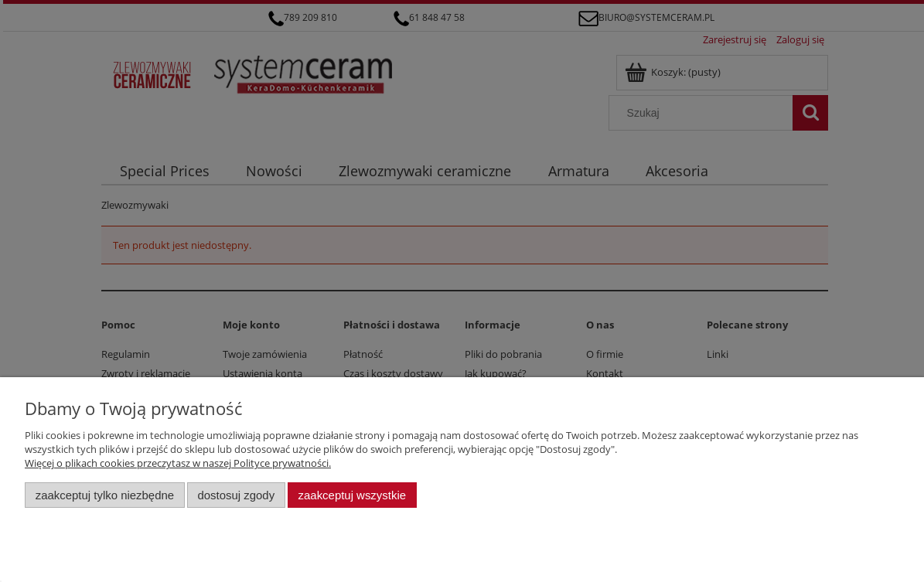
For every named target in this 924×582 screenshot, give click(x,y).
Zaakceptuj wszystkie (352, 495)
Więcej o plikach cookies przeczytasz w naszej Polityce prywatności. (178, 463)
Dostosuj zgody (236, 495)
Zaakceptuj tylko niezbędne (105, 495)
